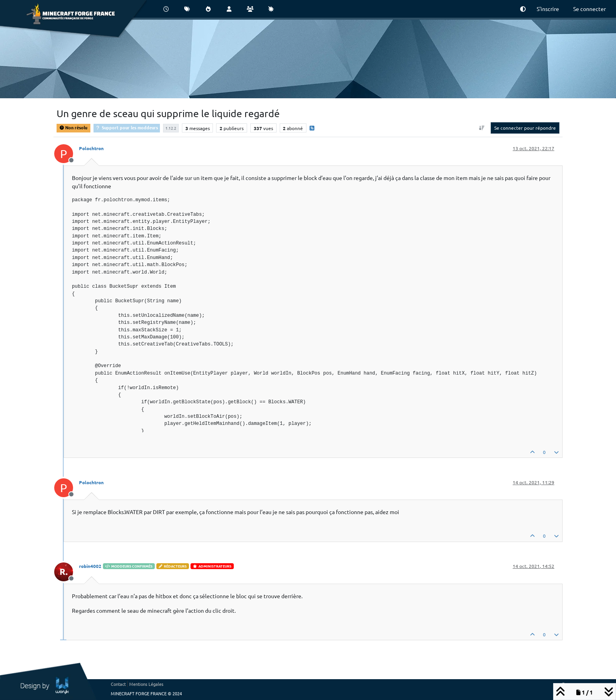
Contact (118, 684)
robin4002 (90, 566)
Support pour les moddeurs (127, 127)
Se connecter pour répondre (525, 128)
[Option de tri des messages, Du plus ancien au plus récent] (482, 128)
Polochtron (91, 148)
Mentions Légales (146, 684)
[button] (523, 9)
